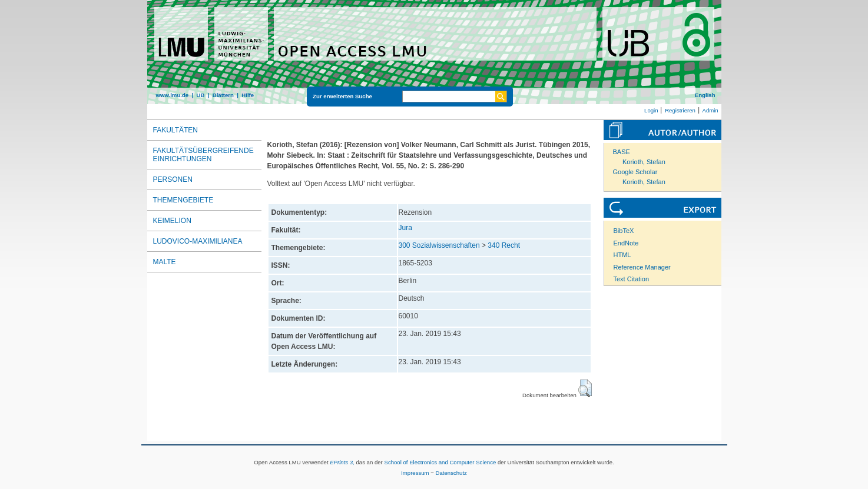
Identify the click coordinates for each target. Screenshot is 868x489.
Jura (405, 228)
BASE (622, 152)
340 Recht (504, 245)
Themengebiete (183, 200)
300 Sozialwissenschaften (439, 245)
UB (200, 95)
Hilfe (248, 95)
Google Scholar (635, 172)
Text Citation (632, 279)
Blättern (223, 95)
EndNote (626, 243)
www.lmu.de (173, 95)
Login (651, 110)
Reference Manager (642, 267)
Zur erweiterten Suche (342, 96)
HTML (622, 255)
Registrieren (680, 110)
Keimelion (172, 221)
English (705, 95)
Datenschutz (451, 473)
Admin (710, 110)
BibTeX (624, 231)
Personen (173, 179)
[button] (585, 388)
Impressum (415, 473)
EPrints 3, (342, 462)
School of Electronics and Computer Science (440, 462)
